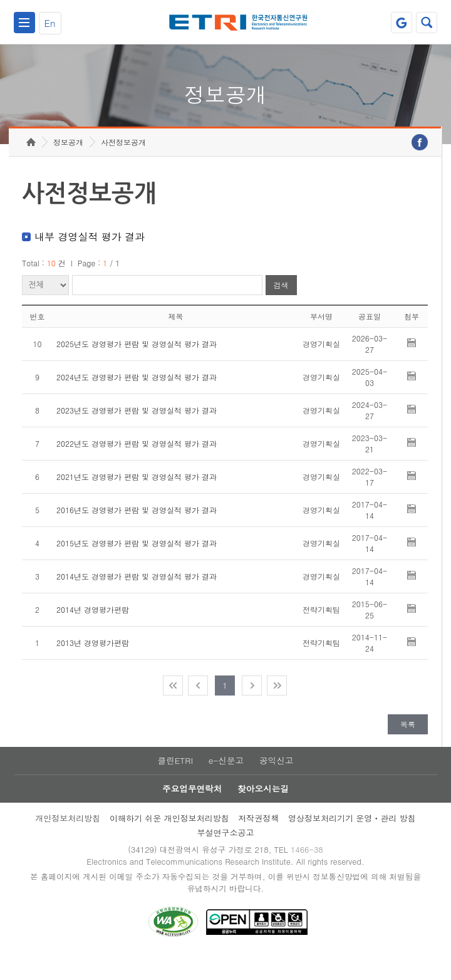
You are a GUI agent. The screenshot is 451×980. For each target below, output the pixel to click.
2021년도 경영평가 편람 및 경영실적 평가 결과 (137, 496)
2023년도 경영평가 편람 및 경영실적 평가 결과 (137, 430)
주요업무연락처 (192, 810)
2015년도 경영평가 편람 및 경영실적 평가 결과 (137, 562)
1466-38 (309, 872)
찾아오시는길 (264, 810)
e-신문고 (226, 781)
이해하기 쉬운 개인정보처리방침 (169, 840)
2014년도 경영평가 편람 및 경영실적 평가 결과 (137, 596)
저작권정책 (258, 840)
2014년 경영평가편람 (93, 629)
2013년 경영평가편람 (93, 662)
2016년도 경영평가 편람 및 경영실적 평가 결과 (137, 529)
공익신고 (277, 781)
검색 (281, 305)
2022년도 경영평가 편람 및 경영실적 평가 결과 (137, 463)
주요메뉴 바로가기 (0, 0)
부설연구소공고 (225, 854)
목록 (408, 743)
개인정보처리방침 (68, 840)
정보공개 (68, 161)
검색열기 (427, 23)
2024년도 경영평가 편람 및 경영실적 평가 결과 (137, 396)
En (50, 23)
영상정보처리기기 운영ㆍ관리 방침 (352, 840)
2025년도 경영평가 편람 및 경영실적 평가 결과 (137, 363)
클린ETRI (174, 781)
